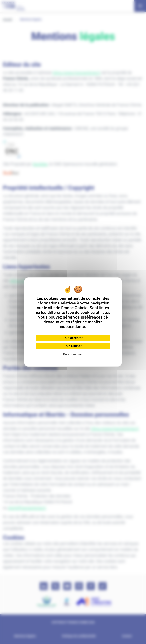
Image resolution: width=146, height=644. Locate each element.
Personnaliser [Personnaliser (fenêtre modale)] (73, 354)
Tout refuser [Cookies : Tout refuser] (73, 346)
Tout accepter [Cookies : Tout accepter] (73, 338)
